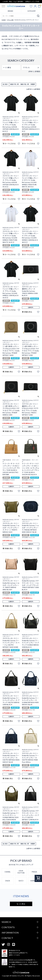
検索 (38, 16)
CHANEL (8, 872)
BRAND (10, 11)
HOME (4, 20)
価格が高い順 (25, 84)
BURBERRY (34, 881)
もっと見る (21, 904)
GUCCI (21, 881)
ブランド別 (10, 20)
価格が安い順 (14, 84)
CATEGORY (32, 11)
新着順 (33, 84)
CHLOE (8, 881)
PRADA (34, 872)
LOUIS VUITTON (21, 872)
